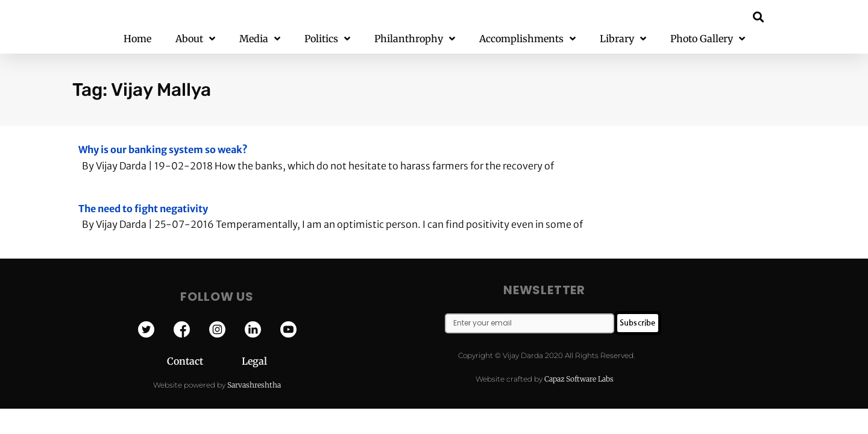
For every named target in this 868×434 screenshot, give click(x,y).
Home (137, 39)
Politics (327, 39)
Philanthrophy (415, 39)
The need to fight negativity (143, 209)
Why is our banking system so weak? (163, 149)
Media (260, 39)
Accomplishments (527, 39)
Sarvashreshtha (254, 385)
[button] (759, 17)
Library (623, 39)
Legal (254, 361)
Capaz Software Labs (579, 379)
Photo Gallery (708, 39)
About (195, 39)
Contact (204, 361)
